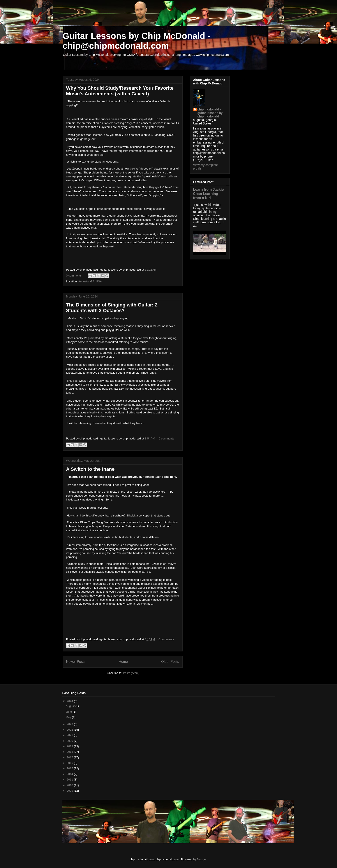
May (69, 717)
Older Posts (170, 662)
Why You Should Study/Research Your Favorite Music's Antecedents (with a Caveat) (120, 91)
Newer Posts (76, 662)
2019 (70, 746)
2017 (70, 757)
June (69, 712)
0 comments (74, 276)
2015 (70, 768)
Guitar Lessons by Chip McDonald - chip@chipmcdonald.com (137, 41)
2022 (70, 730)
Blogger (202, 859)
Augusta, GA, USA (90, 281)
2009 (70, 791)
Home (123, 662)
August (71, 706)
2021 (70, 735)
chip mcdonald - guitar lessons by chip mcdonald (210, 113)
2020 (70, 741)
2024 (70, 701)
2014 (70, 774)
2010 (70, 785)
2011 (70, 780)
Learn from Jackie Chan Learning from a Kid (208, 194)
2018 (70, 752)
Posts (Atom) (131, 673)
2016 (70, 763)
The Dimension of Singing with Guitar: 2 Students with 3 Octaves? (112, 308)
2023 (70, 724)
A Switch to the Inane (90, 469)
